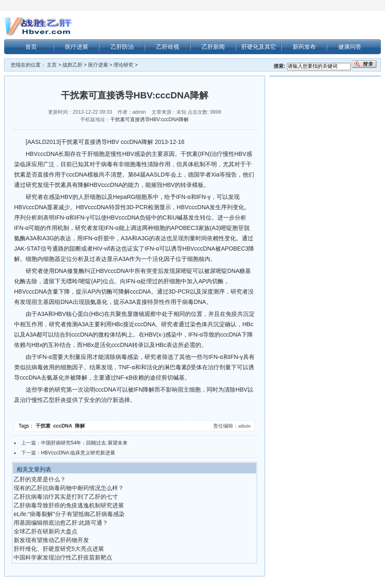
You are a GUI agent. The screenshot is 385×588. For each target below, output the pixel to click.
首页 (31, 47)
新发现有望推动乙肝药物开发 (51, 540)
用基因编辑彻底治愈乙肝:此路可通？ (61, 523)
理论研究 (123, 65)
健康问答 (350, 47)
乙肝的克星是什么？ (40, 479)
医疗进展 (77, 47)
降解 (81, 426)
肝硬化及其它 (259, 47)
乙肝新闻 (213, 47)
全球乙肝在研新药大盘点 (46, 531)
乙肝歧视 (168, 47)
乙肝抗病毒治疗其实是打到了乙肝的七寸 (66, 497)
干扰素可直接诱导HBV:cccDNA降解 (150, 120)
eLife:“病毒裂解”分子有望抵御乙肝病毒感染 (69, 514)
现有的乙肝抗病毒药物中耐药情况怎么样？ (69, 488)
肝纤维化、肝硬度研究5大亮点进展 (59, 549)
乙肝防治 (122, 47)
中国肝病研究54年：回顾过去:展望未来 (84, 443)
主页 (52, 65)
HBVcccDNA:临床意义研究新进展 (78, 453)
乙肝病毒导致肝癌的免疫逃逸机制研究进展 (69, 505)
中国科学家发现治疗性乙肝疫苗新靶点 (63, 557)
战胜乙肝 (72, 65)
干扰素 (45, 426)
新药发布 (304, 47)
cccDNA (64, 426)
